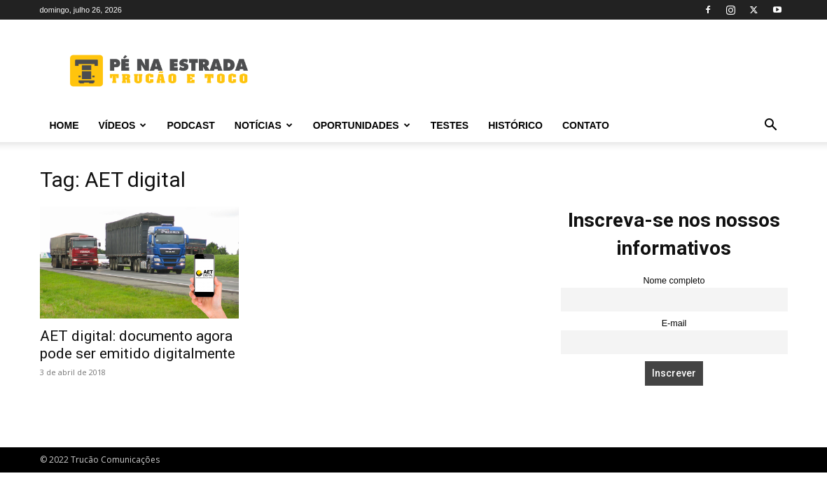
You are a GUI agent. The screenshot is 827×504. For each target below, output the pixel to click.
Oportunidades (362, 125)
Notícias (264, 125)
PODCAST (190, 125)
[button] (771, 126)
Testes (450, 125)
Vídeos (123, 125)
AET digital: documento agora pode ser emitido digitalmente (138, 345)
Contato (586, 125)
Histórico (515, 125)
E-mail (674, 323)
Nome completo (674, 281)
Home (64, 125)
